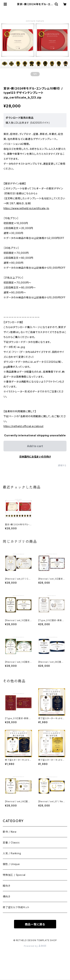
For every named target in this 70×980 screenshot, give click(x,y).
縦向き (6, 886)
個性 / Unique (11, 864)
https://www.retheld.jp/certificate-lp (26, 208)
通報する (62, 465)
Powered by (35, 946)
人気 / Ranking (12, 853)
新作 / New (10, 832)
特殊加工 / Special (14, 875)
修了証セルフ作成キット (16, 907)
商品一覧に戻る (35, 924)
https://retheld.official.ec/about (23, 426)
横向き (6, 896)
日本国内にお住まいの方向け (35, 457)
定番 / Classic (11, 842)
